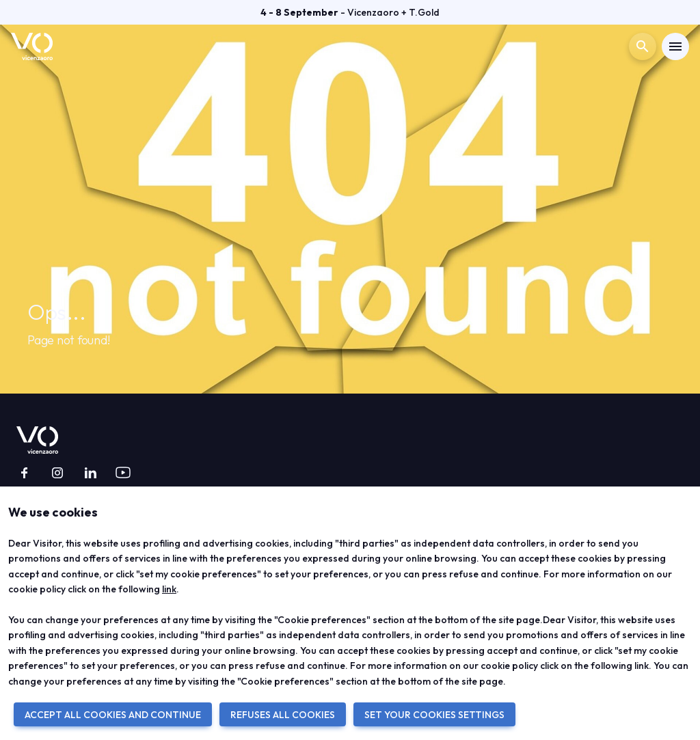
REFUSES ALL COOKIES (283, 715)
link (169, 589)
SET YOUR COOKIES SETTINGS (434, 715)
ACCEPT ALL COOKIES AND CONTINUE (113, 715)
